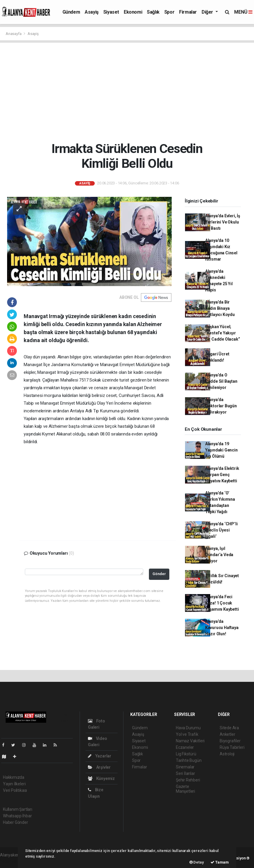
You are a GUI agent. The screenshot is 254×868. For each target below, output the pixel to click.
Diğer (208, 12)
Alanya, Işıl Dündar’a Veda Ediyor (219, 555)
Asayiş (92, 12)
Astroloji (227, 754)
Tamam (220, 862)
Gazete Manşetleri (185, 789)
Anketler (227, 734)
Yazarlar (100, 756)
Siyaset (111, 12)
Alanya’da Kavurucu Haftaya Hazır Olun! (222, 628)
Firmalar (188, 12)
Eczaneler (185, 747)
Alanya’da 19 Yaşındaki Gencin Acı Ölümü (221, 450)
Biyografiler (230, 741)
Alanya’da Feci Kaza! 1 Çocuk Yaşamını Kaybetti (222, 603)
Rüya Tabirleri (232, 747)
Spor (169, 12)
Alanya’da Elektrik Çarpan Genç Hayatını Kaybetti (222, 475)
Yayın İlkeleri (14, 784)
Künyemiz (101, 778)
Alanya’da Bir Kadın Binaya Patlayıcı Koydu (220, 308)
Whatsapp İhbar (17, 816)
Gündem (71, 12)
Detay (197, 862)
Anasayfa (14, 34)
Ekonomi (133, 12)
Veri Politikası (15, 790)
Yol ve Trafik (187, 734)
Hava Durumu (188, 728)
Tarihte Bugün (189, 760)
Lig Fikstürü (186, 754)
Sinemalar (185, 767)
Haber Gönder (16, 822)
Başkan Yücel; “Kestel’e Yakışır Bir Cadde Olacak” (223, 333)
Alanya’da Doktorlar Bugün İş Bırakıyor (221, 406)
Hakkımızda (14, 777)
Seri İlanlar (185, 773)
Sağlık (153, 12)
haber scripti (11, 861)
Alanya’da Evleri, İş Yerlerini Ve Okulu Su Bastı (223, 222)
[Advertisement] (127, 92)
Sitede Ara (229, 728)
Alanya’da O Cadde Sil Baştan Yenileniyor (221, 381)
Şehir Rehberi (188, 780)
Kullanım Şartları (18, 809)
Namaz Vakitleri (190, 741)
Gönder (159, 574)
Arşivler (99, 767)
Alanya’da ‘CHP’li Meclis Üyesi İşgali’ (221, 530)
